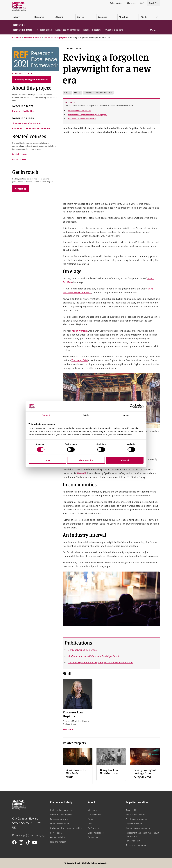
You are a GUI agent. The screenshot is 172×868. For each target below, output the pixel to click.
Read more (68, 729)
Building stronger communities (98, 93)
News (91, 819)
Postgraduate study (59, 819)
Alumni (59, 17)
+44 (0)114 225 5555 (33, 835)
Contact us (21, 189)
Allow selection (86, 460)
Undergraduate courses (61, 810)
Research (39, 17)
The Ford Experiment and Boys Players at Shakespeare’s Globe (101, 662)
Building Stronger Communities (32, 79)
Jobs (90, 823)
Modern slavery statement (138, 828)
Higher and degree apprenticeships (66, 828)
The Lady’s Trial (80, 360)
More (149, 17)
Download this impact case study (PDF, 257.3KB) (87, 115)
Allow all (125, 460)
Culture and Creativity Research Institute (31, 128)
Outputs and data (114, 30)
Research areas (44, 30)
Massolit (81, 473)
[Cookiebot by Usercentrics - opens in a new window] (132, 406)
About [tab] (126, 415)
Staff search (93, 828)
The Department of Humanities (26, 123)
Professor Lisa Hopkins (23, 111)
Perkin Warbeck (79, 331)
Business (102, 17)
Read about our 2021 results (79, 110)
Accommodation (58, 837)
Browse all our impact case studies (82, 119)
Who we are (93, 810)
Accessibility (132, 810)
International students (60, 823)
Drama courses (19, 159)
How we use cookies (135, 814)
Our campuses (95, 814)
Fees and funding (58, 842)
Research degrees (92, 30)
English (78, 93)
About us (123, 17)
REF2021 (68, 93)
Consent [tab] (46, 415)
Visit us (80, 17)
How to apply (56, 833)
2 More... (153, 30)
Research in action (23, 30)
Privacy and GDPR (134, 841)
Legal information (134, 823)
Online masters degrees (61, 814)
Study (17, 17)
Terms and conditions (136, 845)
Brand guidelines (96, 833)
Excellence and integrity (68, 30)
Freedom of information (137, 819)
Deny (47, 460)
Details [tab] (86, 415)
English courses (20, 154)
